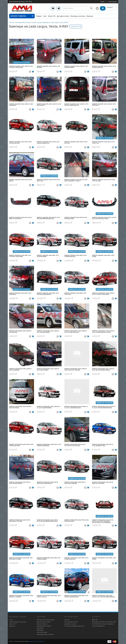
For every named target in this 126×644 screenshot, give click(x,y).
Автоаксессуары (42, 632)
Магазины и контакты (78, 16)
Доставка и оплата (63, 16)
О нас (45, 16)
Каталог (12, 22)
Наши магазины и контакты (18, 622)
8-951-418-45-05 (103, 622)
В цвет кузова (37, 22)
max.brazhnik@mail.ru (98, 626)
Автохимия (40, 630)
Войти (103, 2)
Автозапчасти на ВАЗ (44, 622)
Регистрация (113, 2)
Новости (67, 620)
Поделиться (76, 27)
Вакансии (90, 16)
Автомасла (40, 628)
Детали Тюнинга (42, 624)
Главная (39, 16)
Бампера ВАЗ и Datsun (23, 22)
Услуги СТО (52, 16)
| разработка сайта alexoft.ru (37, 641)
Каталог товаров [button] (22, 15)
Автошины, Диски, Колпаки (45, 634)
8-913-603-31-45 (97, 624)
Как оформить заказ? (71, 622)
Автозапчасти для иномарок (46, 620)
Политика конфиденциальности (74, 626)
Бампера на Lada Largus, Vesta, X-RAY (55, 22)
